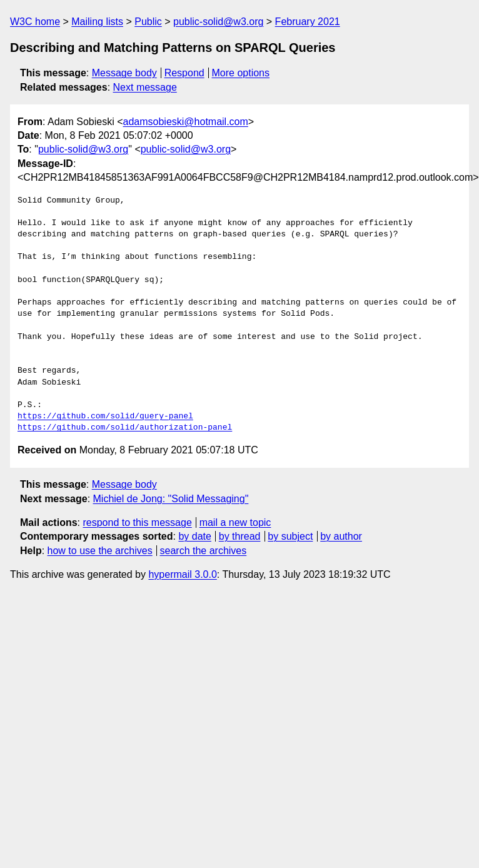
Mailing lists (97, 22)
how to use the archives (100, 551)
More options (241, 73)
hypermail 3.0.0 (182, 574)
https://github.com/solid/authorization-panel (125, 428)
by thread (240, 536)
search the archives (204, 551)
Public (148, 22)
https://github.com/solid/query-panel (105, 416)
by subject (290, 536)
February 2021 (308, 22)
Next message (145, 87)
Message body (124, 73)
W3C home (35, 22)
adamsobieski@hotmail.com (186, 122)
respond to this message (137, 522)
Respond (184, 73)
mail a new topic (235, 522)
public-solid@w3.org (218, 22)
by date (194, 536)
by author (341, 536)
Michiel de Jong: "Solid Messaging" (171, 499)
